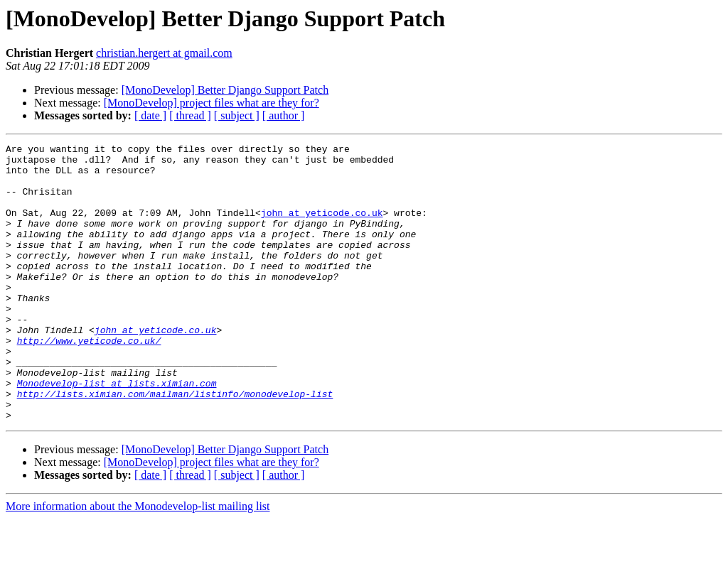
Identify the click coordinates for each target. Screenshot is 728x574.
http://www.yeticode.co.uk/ (89, 381)
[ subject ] (237, 115)
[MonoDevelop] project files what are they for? (212, 103)
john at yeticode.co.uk (322, 227)
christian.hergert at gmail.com (164, 53)
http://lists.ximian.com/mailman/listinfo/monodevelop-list (175, 445)
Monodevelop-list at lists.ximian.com (117, 432)
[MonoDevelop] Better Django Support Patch (225, 90)
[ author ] (284, 115)
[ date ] (150, 115)
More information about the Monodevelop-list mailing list (138, 562)
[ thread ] (190, 115)
